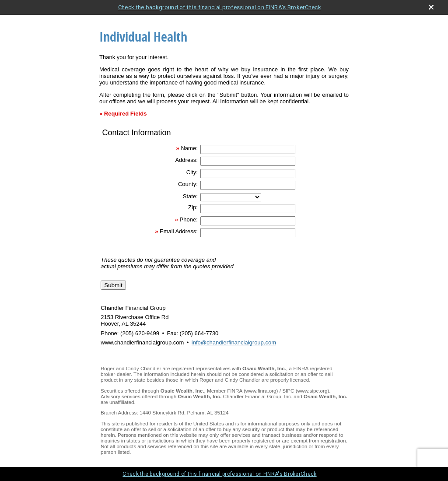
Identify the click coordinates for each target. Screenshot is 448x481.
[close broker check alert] (431, 7)
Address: (186, 160)
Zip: (193, 207)
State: (190, 196)
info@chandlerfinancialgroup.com (234, 342)
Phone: (189, 219)
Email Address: (179, 231)
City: (192, 172)
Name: (189, 148)
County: (188, 184)
